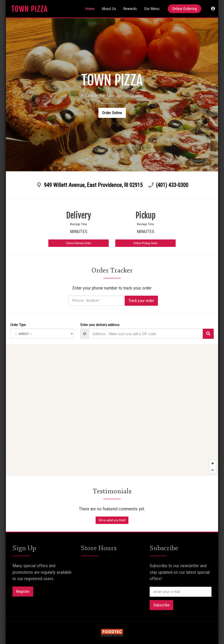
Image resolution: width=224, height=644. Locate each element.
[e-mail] (181, 592)
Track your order (147, 301)
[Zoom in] (213, 463)
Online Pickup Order (146, 243)
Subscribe (161, 605)
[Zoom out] (213, 470)
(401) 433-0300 (172, 185)
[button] (213, 9)
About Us (109, 9)
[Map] (112, 410)
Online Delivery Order (79, 243)
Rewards (130, 9)
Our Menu (152, 9)
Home (90, 9)
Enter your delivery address (100, 325)
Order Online (112, 113)
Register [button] (23, 591)
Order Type (18, 325)
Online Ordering (185, 9)
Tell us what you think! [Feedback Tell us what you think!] (112, 520)
